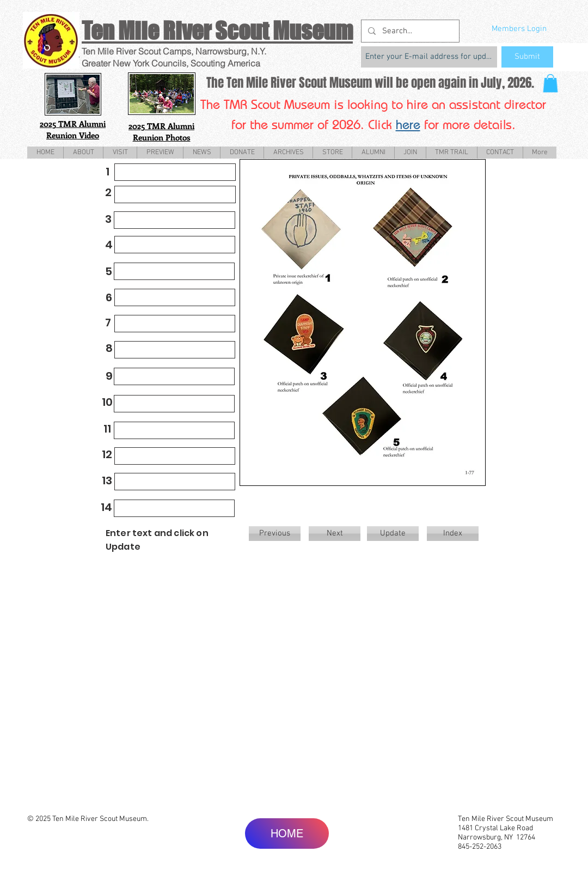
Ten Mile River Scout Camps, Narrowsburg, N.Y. (174, 51)
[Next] (335, 534)
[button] (550, 83)
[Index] (453, 534)
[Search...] (409, 31)
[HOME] (287, 834)
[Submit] (527, 57)
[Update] (393, 534)
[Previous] (275, 534)
